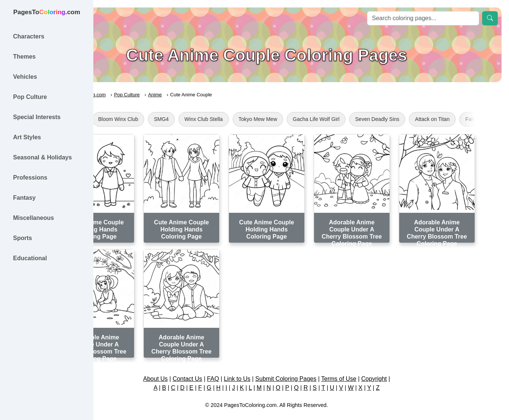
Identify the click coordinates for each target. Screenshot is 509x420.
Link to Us (272, 369)
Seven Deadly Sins (424, 119)
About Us (190, 369)
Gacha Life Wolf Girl (363, 119)
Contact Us (222, 369)
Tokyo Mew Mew (305, 119)
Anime (202, 95)
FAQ (248, 369)
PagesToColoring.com (129, 95)
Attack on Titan (479, 119)
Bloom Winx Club (165, 119)
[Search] (423, 18)
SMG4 (208, 119)
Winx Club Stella (251, 119)
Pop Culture (174, 95)
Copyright (409, 369)
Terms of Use (373, 369)
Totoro (122, 119)
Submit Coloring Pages (320, 369)
